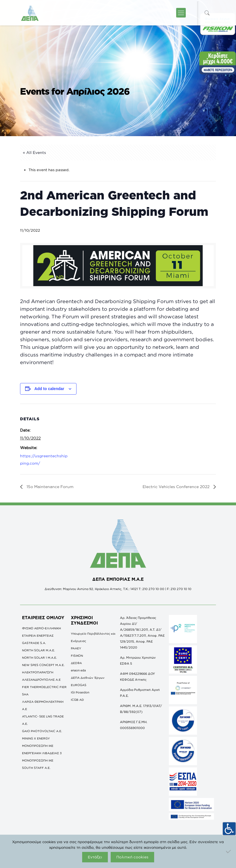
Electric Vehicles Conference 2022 (177, 487)
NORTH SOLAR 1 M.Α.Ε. (40, 658)
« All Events (34, 152)
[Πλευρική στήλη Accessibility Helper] (229, 829)
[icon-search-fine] (207, 13)
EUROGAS (79, 685)
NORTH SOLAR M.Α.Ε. (39, 650)
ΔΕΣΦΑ (76, 663)
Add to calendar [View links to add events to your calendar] (49, 389)
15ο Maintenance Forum (49, 487)
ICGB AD (77, 700)
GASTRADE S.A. (34, 643)
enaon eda (78, 670)
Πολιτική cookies (132, 857)
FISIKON (77, 656)
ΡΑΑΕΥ (76, 648)
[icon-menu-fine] (181, 13)
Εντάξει (95, 857)
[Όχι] (229, 851)
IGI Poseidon (80, 692)
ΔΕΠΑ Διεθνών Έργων (88, 678)
